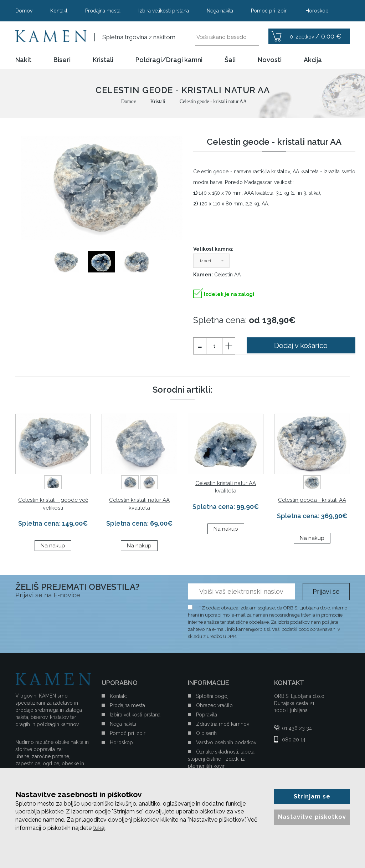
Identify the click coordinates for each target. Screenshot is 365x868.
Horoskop (317, 11)
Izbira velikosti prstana (164, 11)
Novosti (270, 60)
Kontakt (59, 11)
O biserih (206, 733)
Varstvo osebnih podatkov (226, 742)
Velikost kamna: (213, 249)
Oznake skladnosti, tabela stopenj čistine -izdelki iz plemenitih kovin (221, 759)
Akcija (313, 60)
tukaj (99, 828)
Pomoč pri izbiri (269, 11)
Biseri (62, 60)
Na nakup (53, 546)
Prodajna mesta (103, 11)
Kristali (103, 60)
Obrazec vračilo (214, 705)
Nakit (23, 60)
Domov (24, 11)
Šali (230, 60)
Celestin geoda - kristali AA (312, 500)
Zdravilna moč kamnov (223, 724)
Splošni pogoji (213, 696)
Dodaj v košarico (301, 346)
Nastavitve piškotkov (312, 817)
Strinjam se (312, 796)
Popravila (207, 715)
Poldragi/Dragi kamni (169, 60)
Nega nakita (220, 11)
